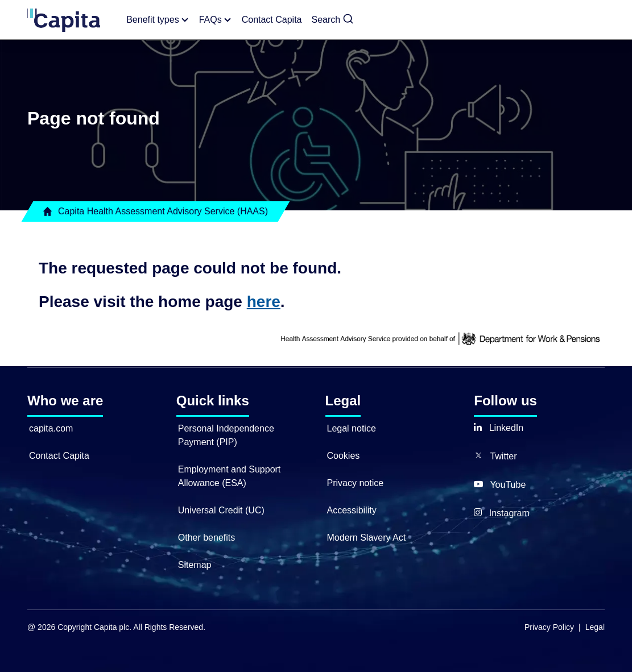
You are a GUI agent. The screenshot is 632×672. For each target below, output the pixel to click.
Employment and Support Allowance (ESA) (230, 476)
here (264, 302)
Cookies (344, 456)
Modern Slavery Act (367, 538)
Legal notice (352, 428)
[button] (333, 20)
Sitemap (195, 565)
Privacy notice (356, 483)
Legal (595, 627)
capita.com (51, 428)
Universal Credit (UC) (221, 510)
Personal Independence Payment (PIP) (226, 435)
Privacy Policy (549, 627)
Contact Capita (59, 456)
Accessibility (352, 510)
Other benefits (207, 538)
